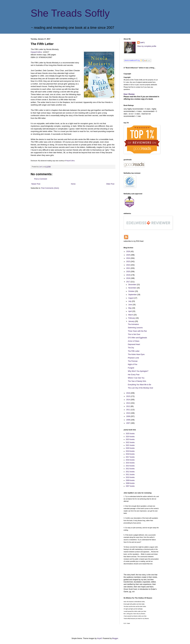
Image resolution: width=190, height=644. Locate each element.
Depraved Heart (134, 344)
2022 (128, 265)
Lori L (142, 43)
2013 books (130, 469)
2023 (128, 262)
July (130, 301)
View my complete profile (147, 46)
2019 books (130, 451)
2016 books (130, 460)
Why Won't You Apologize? (138, 371)
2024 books (130, 437)
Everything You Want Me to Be (139, 385)
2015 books (130, 463)
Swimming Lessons (135, 328)
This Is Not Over (134, 334)
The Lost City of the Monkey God (140, 388)
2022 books (130, 442)
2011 (128, 410)
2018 (128, 278)
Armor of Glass (134, 341)
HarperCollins (36, 52)
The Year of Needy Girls (137, 381)
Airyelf (99, 638)
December (132, 285)
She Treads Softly (70, 13)
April (130, 311)
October (132, 291)
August (131, 298)
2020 (128, 272)
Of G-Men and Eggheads (137, 338)
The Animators (133, 324)
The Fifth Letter (134, 351)
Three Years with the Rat (137, 331)
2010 (128, 413)
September (133, 295)
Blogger (115, 638)
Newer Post (36, 184)
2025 (128, 255)
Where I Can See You (136, 378)
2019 (128, 275)
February (132, 318)
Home (73, 184)
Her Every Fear (134, 375)
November (132, 288)
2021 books (130, 445)
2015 (128, 396)
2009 (128, 416)
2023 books (130, 439)
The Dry (131, 348)
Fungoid (131, 368)
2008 (128, 420)
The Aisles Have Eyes (136, 354)
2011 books (130, 475)
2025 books (130, 434)
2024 (128, 258)
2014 (128, 400)
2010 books (130, 477)
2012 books (130, 472)
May (130, 308)
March (131, 315)
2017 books (130, 457)
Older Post (110, 184)
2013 (128, 403)
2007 (128, 423)
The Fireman (133, 361)
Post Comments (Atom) (50, 188)
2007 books (130, 486)
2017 (128, 282)
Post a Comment (41, 179)
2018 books (130, 454)
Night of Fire (132, 364)
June (130, 305)
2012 (128, 406)
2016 (128, 393)
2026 (128, 252)
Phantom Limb (133, 358)
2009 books (130, 480)
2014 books (130, 466)
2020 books (130, 448)
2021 (128, 268)
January (132, 321)
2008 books (130, 483)
